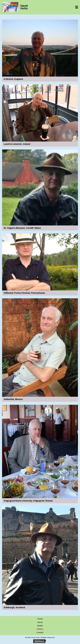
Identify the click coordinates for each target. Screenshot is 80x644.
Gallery (40, 629)
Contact (40, 632)
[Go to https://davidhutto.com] (19, 7)
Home (40, 619)
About (40, 622)
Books (40, 626)
